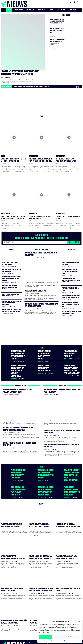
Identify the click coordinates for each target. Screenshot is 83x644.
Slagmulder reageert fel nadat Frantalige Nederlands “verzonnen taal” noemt (22, 73)
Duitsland (59, 604)
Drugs (64, 266)
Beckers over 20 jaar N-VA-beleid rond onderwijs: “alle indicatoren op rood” (11, 311)
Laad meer (41, 614)
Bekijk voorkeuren (74, 637)
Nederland (47, 439)
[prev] (78, 86)
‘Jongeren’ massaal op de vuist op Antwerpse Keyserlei (31, 86)
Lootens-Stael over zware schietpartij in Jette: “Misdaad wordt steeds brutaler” (20, 419)
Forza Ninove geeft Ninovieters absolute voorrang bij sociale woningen (10, 287)
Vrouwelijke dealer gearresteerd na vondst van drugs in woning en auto (71, 297)
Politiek (3, 77)
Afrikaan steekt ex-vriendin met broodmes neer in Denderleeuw (18, 434)
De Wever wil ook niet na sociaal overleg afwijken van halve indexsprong (57, 21)
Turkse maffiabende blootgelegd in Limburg (68, 569)
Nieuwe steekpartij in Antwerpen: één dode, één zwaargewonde (13, 601)
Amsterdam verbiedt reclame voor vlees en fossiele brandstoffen (60, 435)
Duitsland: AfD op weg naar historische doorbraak (67, 601)
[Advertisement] (41, 101)
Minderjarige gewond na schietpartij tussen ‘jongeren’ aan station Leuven (20, 382)
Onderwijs (5, 314)
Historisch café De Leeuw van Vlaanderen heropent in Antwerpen (67, 507)
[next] (80, 86)
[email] (35, 242)
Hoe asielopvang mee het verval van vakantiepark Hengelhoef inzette (38, 538)
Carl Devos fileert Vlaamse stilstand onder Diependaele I (10, 270)
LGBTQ (63, 275)
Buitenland (5, 306)
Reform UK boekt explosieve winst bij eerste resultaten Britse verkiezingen (11, 302)
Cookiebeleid (55, 641)
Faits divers (65, 283)
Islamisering (65, 309)
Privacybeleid (64, 641)
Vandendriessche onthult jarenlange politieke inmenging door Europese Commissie (11, 278)
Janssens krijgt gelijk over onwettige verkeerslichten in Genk (71, 313)
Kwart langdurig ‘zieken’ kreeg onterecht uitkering (10, 263)
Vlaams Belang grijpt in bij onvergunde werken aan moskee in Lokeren (45, 461)
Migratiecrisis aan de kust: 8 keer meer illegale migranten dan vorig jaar (71, 305)
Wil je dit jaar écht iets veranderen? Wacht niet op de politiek (45, 353)
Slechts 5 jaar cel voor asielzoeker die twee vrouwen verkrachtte (18, 474)
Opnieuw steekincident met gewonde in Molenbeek (57, 41)
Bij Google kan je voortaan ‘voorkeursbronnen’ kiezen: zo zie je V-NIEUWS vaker (71, 280)
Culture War (14, 358)
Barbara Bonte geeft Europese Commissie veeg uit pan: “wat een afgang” (62, 382)
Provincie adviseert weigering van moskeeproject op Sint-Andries (18, 462)
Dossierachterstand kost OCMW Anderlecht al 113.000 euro (69, 538)
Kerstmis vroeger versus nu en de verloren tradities (45, 364)
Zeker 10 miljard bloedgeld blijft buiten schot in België (11, 294)
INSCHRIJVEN (74, 242)
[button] (80, 621)
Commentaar (41, 358)
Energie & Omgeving (61, 156)
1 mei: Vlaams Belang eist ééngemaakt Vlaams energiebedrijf (40, 217)
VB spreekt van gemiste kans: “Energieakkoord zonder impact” (66, 160)
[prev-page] (51, 50)
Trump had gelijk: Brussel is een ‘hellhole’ (72, 352)
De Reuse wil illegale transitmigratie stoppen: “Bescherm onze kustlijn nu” (41, 160)
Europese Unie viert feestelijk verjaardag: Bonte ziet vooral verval (60, 422)
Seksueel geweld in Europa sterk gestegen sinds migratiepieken (39, 253)
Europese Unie (6, 282)
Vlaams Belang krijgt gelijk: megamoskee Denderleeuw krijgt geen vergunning (45, 475)
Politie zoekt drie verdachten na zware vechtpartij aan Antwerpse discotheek (13, 217)
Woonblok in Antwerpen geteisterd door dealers (71, 263)
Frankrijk (67, 467)
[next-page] (53, 50)
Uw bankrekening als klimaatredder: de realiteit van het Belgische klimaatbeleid (18, 365)
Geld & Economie (54, 25)
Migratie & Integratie (33, 156)
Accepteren (46, 637)
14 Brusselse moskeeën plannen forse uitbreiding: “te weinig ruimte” (71, 475)
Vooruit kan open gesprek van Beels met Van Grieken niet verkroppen (14, 160)
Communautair (60, 510)
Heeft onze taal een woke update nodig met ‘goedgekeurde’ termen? (18, 353)
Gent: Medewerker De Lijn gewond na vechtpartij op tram (57, 31)
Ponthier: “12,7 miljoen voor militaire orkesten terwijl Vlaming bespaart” (39, 569)
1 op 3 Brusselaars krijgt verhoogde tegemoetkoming (39, 601)
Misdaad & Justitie (54, 35)
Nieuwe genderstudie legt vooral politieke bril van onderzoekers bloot (71, 271)
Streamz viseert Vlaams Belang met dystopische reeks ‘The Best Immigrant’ (72, 364)
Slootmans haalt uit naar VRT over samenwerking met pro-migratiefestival (41, 303)
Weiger (60, 637)
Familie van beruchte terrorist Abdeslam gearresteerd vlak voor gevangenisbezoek (72, 462)
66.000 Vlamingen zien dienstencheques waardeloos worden (12, 538)
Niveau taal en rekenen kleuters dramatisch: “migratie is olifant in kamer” (71, 288)
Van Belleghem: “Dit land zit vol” (34, 290)
